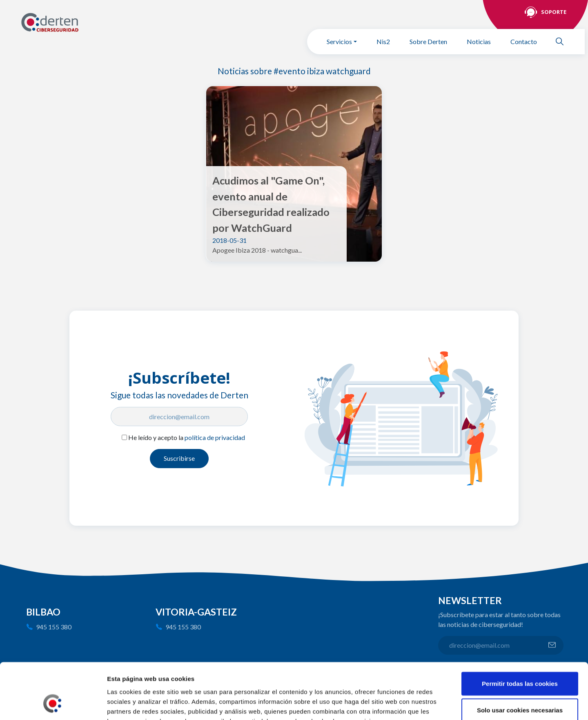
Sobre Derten (428, 41)
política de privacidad (215, 437)
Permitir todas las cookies (520, 633)
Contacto (524, 41)
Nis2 (383, 41)
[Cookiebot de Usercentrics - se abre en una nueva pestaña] (53, 704)
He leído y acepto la (187, 437)
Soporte (554, 12)
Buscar (563, 41)
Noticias (479, 41)
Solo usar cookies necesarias (520, 660)
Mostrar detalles (439, 704)
